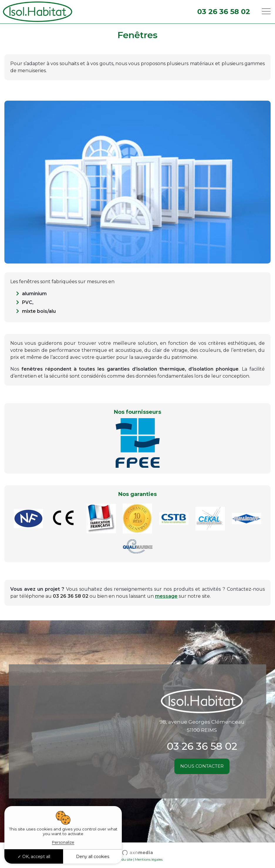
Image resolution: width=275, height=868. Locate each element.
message (166, 596)
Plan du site (123, 859)
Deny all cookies (93, 857)
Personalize (63, 842)
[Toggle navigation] (266, 12)
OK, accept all (34, 857)
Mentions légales (149, 859)
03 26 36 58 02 (224, 12)
